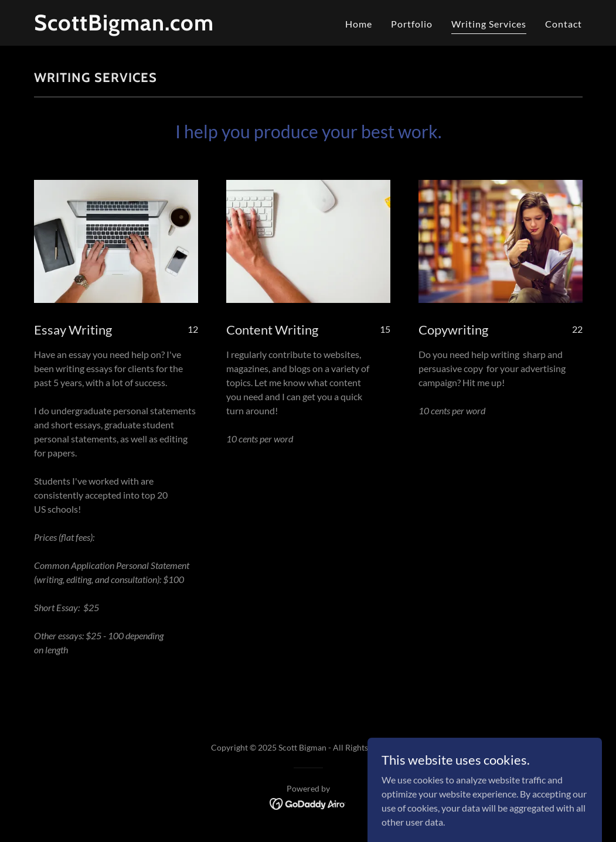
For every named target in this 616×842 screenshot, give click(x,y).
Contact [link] (564, 24)
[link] (130, 27)
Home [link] (359, 24)
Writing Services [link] (489, 24)
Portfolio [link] (412, 24)
